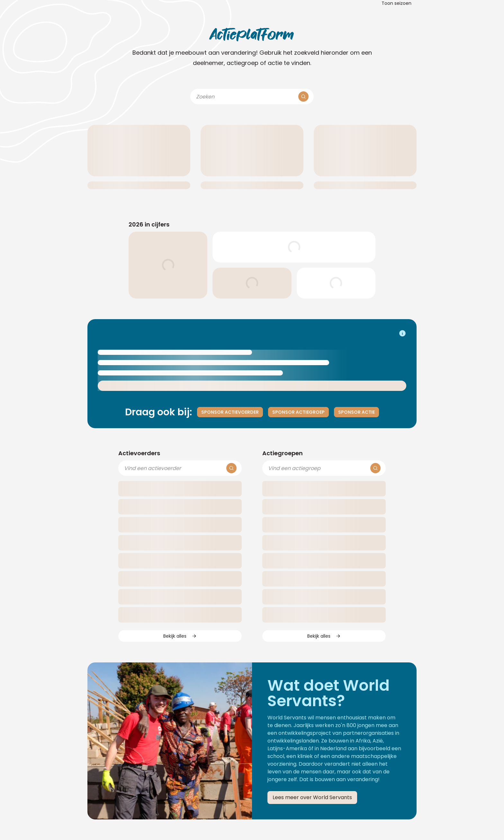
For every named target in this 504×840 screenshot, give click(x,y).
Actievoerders (139, 453)
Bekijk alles (180, 636)
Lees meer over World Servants (312, 797)
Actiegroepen (283, 453)
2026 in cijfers (149, 224)
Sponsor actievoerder (230, 412)
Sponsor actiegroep (298, 412)
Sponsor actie (356, 412)
